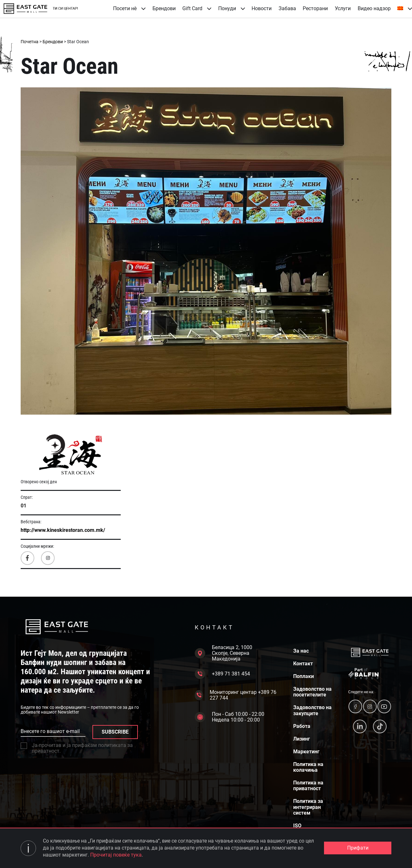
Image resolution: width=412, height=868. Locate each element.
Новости (262, 8)
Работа (302, 726)
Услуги (343, 8)
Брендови (164, 8)
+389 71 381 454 (222, 674)
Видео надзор (374, 8)
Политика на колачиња (308, 767)
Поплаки (304, 676)
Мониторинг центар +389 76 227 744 (236, 695)
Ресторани (315, 8)
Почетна (30, 42)
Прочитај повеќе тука (116, 855)
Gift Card (197, 8)
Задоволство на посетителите (312, 692)
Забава (287, 8)
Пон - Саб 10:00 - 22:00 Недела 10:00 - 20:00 (230, 717)
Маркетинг (306, 752)
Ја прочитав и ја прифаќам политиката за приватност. (77, 748)
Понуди (232, 8)
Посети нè (129, 8)
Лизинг (302, 739)
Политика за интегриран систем (308, 807)
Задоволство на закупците (312, 710)
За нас (301, 651)
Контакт (303, 664)
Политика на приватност (308, 786)
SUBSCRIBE (115, 732)
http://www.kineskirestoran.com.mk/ (63, 530)
